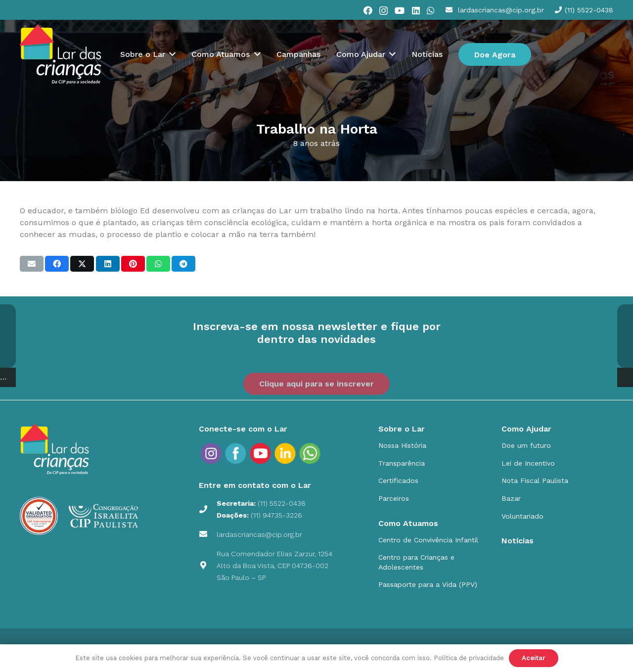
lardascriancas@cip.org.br (259, 534)
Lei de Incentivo (528, 463)
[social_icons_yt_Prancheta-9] (310, 453)
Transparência (402, 463)
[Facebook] (368, 10)
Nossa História (402, 445)
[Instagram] (384, 11)
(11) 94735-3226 (276, 515)
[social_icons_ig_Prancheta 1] (211, 453)
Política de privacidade (469, 658)
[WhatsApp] (431, 10)
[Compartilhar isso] (57, 264)
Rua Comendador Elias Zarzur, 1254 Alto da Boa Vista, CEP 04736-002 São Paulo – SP (274, 566)
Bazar (511, 498)
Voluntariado (522, 516)
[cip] (61, 54)
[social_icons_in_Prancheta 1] (285, 453)
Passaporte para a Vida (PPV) (428, 584)
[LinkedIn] (416, 10)
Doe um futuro (526, 445)
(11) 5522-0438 (282, 503)
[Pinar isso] (133, 264)
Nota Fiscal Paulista (535, 480)
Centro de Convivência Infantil (428, 540)
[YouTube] (400, 10)
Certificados (398, 480)
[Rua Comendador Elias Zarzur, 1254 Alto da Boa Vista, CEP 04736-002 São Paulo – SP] (208, 566)
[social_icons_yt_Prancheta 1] (261, 453)
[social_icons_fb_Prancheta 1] (236, 453)
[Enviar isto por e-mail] (32, 264)
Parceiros (394, 498)
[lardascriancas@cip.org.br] (208, 534)
